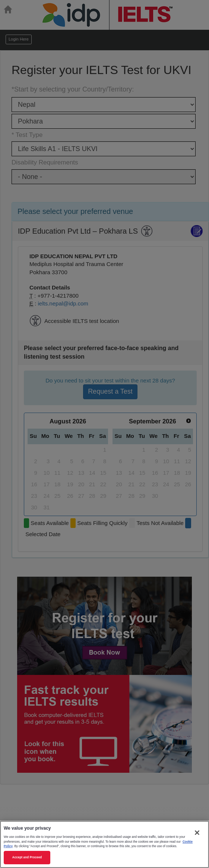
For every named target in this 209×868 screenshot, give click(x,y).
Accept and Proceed (27, 857)
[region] (104, 844)
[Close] (197, 833)
